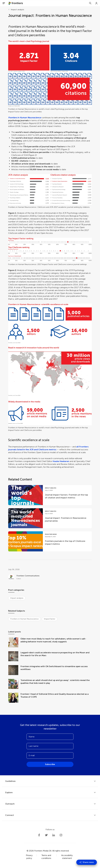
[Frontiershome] (16, 3)
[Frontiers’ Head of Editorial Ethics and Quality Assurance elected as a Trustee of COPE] (14, 698)
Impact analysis (17, 10)
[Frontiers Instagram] (61, 835)
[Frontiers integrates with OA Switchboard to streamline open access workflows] (14, 670)
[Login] (96, 3)
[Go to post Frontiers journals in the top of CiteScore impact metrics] (50, 541)
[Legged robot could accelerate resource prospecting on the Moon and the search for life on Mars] (14, 657)
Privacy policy (29, 857)
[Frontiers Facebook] (39, 835)
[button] (50, 74)
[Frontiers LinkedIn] (54, 835)
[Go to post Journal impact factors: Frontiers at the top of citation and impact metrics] (50, 495)
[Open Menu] (4, 3)
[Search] (90, 3)
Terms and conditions (46, 857)
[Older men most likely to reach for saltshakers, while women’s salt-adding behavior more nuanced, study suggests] (14, 643)
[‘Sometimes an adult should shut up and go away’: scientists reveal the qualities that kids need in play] (14, 684)
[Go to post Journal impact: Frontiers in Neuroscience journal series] (50, 518)
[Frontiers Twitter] (46, 835)
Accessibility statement (67, 857)
